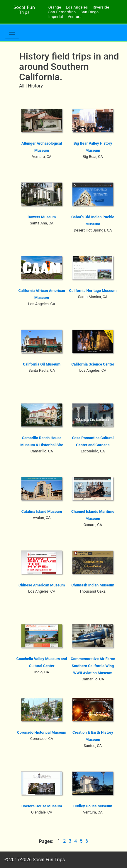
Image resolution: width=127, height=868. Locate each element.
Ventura (75, 17)
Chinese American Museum (42, 585)
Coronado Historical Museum (42, 732)
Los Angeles (77, 7)
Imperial (56, 17)
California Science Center (93, 364)
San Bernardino (62, 12)
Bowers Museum (42, 217)
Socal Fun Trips (24, 9)
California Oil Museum (42, 364)
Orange (55, 7)
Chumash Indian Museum (93, 585)
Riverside (101, 7)
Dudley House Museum (93, 806)
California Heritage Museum (93, 291)
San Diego (90, 12)
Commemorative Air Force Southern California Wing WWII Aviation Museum (93, 666)
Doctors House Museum (42, 806)
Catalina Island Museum (42, 511)
